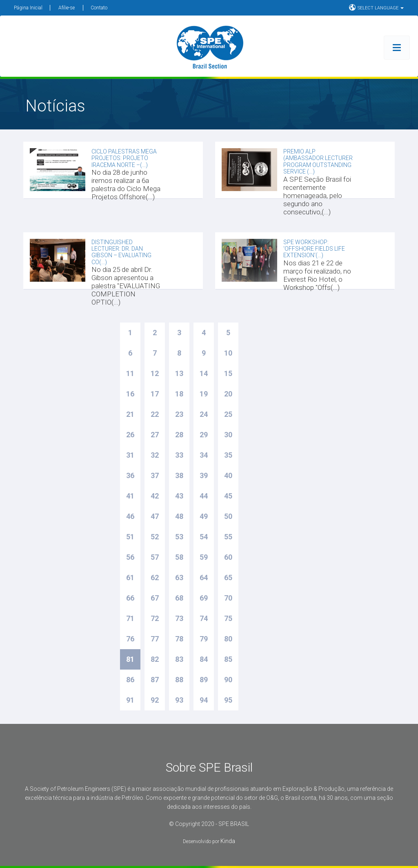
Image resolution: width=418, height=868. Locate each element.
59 (204, 557)
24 (204, 414)
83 (179, 659)
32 (155, 455)
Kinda (228, 841)
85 (228, 659)
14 (204, 373)
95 (228, 700)
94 (204, 700)
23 (179, 414)
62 (155, 578)
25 (228, 414)
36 (130, 475)
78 (179, 639)
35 (228, 455)
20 (228, 394)
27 (155, 435)
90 (228, 680)
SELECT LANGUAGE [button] (376, 7)
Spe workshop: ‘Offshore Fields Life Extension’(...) (314, 249)
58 (179, 557)
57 (155, 557)
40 (228, 475)
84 (204, 659)
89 (204, 680)
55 (228, 537)
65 (228, 578)
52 (155, 537)
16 (130, 394)
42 (155, 496)
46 (130, 516)
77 (155, 639)
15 (228, 373)
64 (204, 578)
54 (204, 537)
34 (204, 455)
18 (179, 394)
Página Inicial (28, 8)
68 (179, 598)
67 (155, 598)
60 (228, 557)
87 (155, 680)
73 (179, 618)
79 (204, 639)
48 (179, 516)
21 (130, 414)
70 (228, 598)
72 (155, 618)
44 (204, 496)
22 (155, 414)
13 (179, 373)
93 (179, 700)
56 (130, 557)
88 (179, 680)
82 (155, 659)
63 (179, 578)
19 (204, 394)
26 (130, 435)
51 (130, 537)
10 (228, 353)
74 (204, 618)
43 (179, 496)
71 (130, 618)
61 (130, 578)
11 (130, 373)
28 (179, 435)
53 (179, 537)
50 (228, 516)
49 (204, 516)
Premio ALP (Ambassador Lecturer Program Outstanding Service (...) (318, 161)
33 (179, 455)
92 (155, 700)
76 (130, 639)
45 (228, 496)
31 (130, 455)
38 (179, 475)
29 (204, 435)
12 (155, 373)
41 (130, 496)
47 (155, 516)
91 (130, 700)
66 (130, 598)
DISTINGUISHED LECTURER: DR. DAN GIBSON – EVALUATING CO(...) (121, 252)
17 (155, 394)
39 (204, 475)
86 (130, 680)
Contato (99, 8)
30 (228, 435)
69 (204, 598)
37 (155, 475)
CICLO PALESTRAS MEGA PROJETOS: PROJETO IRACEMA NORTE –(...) (124, 158)
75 (228, 618)
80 (228, 639)
